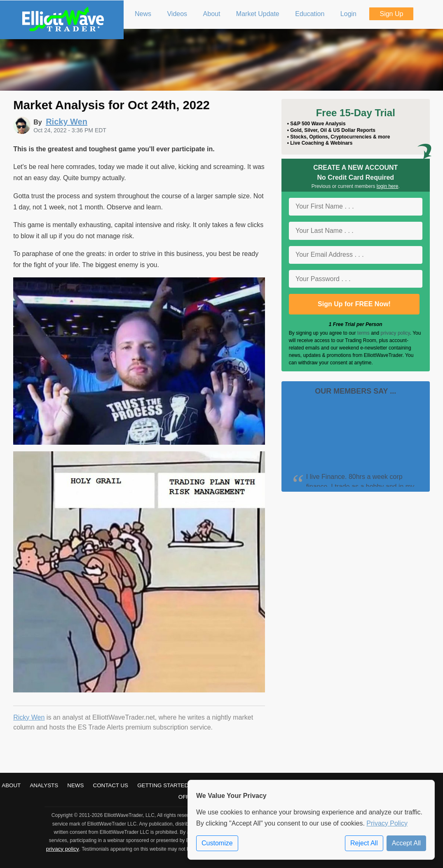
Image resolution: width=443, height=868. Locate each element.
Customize (217, 843)
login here (388, 186)
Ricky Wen (29, 717)
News (75, 785)
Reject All (364, 843)
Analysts (44, 785)
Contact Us (111, 785)
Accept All (406, 843)
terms (363, 333)
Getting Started (163, 785)
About (11, 785)
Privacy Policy (387, 823)
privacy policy (395, 333)
